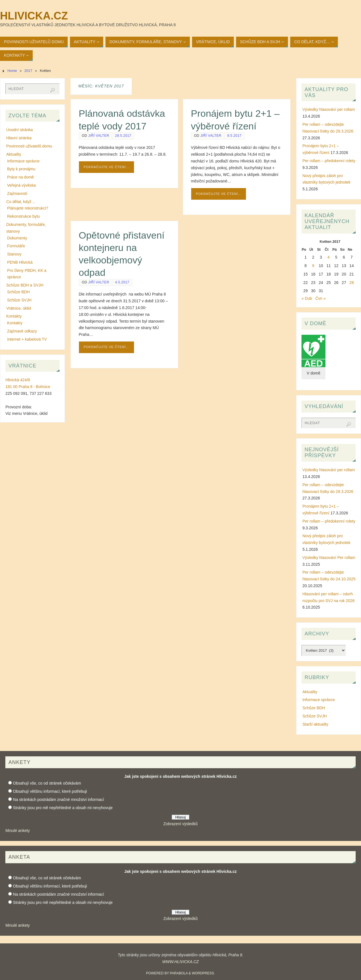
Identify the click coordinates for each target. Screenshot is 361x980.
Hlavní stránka (19, 138)
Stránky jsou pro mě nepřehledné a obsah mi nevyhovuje (63, 808)
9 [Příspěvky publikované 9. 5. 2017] (313, 266)
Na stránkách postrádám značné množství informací (59, 800)
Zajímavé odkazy (22, 331)
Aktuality (14, 154)
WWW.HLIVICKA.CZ (180, 962)
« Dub (307, 298)
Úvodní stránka (19, 130)
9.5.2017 (234, 136)
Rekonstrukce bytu (23, 216)
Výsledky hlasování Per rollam (329, 558)
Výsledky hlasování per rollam (329, 109)
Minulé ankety (17, 831)
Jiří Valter (99, 136)
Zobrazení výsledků (180, 824)
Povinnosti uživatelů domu (29, 146)
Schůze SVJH (19, 300)
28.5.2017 (123, 136)
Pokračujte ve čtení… (106, 167)
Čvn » (321, 298)
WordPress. (203, 973)
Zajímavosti (17, 193)
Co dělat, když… (21, 202)
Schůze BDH (18, 292)
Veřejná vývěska (21, 185)
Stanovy (14, 254)
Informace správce (23, 161)
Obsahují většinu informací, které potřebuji (50, 791)
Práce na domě (20, 177)
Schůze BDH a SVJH (25, 285)
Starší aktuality (315, 724)
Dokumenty (17, 238)
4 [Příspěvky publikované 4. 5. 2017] (329, 257)
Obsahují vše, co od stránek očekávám (47, 783)
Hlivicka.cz (34, 16)
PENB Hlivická (20, 262)
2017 (28, 71)
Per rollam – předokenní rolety (329, 161)
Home (12, 71)
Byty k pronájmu (21, 169)
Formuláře (16, 246)
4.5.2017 (122, 282)
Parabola (179, 973)
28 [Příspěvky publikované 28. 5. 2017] (352, 283)
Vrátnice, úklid (18, 308)
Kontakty (14, 316)
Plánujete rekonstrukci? (28, 208)
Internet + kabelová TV (27, 339)
